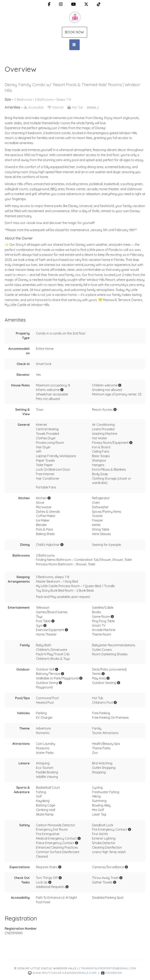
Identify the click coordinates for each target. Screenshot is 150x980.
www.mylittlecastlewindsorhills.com (62, 973)
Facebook (112, 973)
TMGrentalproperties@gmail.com (108, 968)
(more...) (93, 107)
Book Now (75, 32)
